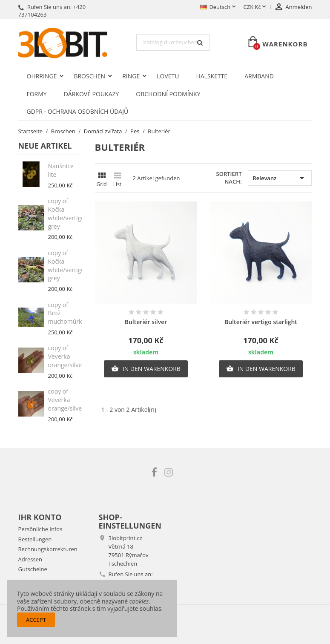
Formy (37, 94)
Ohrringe (42, 76)
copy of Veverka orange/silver (66, 356)
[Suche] (173, 43)
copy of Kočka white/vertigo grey (66, 213)
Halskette (212, 76)
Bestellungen (35, 539)
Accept (36, 620)
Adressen (30, 559)
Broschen (89, 76)
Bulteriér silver (146, 322)
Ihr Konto (40, 517)
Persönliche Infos (40, 529)
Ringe (131, 76)
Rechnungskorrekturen (48, 549)
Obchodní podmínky (168, 94)
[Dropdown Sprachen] (218, 7)
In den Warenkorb (146, 369)
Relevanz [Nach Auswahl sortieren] (280, 178)
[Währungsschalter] (256, 7)
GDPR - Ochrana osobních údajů (78, 111)
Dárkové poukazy (92, 94)
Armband (259, 76)
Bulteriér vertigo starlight (261, 322)
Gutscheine (33, 569)
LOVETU (168, 76)
